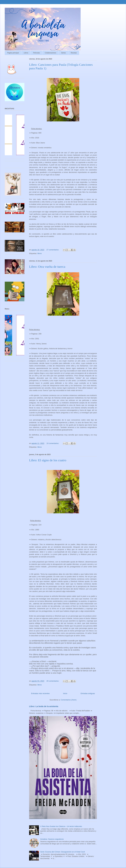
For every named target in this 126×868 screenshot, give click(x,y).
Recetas (74, 53)
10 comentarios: (53, 443)
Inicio (65, 693)
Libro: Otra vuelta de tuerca (47, 267)
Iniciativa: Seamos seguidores (52, 839)
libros (39, 253)
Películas (37, 53)
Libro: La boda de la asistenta (44, 706)
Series (63, 53)
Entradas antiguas (88, 693)
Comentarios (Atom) (69, 700)
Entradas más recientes (40, 693)
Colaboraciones (50, 53)
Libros (26, 53)
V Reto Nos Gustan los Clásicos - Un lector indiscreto (61, 826)
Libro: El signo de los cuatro (48, 460)
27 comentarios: (53, 250)
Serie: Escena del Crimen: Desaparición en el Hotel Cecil (63, 852)
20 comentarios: (53, 681)
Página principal (13, 53)
